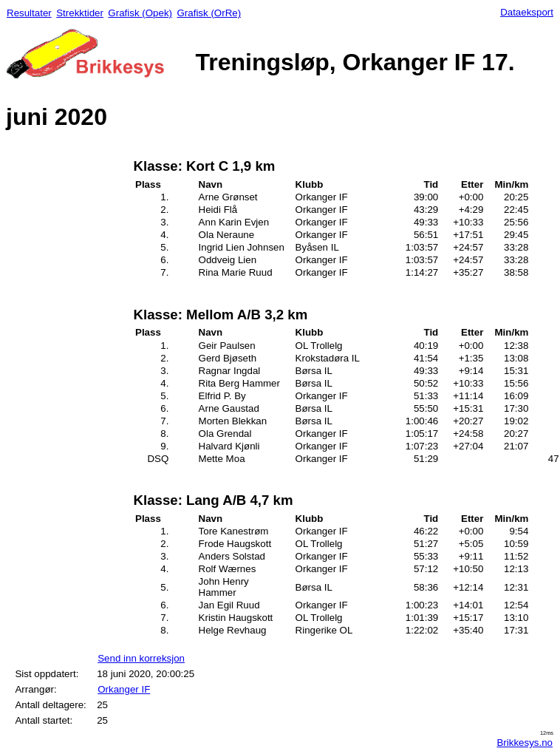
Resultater (29, 13)
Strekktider (80, 13)
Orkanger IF (124, 689)
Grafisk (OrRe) (209, 13)
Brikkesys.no (525, 743)
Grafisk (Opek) (140, 13)
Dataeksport (527, 12)
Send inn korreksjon (141, 658)
